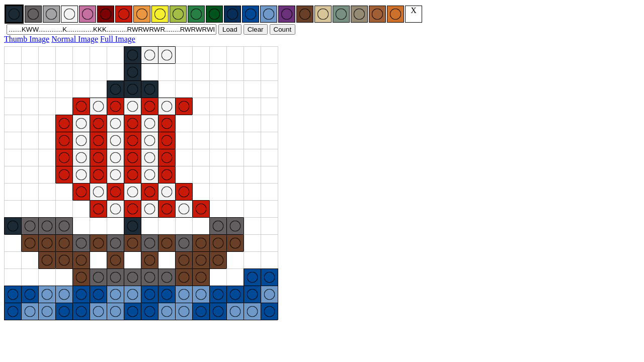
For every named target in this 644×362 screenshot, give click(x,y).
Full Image (118, 39)
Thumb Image (27, 39)
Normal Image (75, 39)
